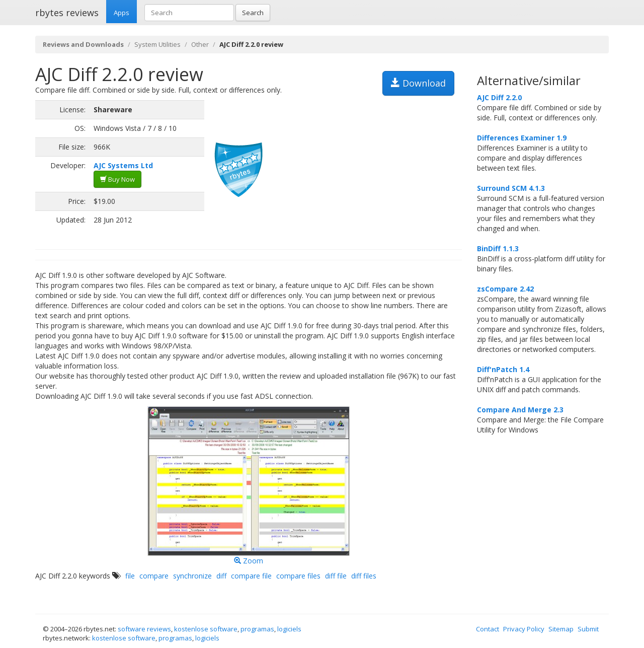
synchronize (192, 576)
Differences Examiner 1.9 (522, 138)
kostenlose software (206, 629)
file (130, 576)
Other (200, 44)
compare (154, 576)
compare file (251, 576)
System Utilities (157, 44)
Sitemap (561, 629)
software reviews (144, 629)
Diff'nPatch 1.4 (503, 369)
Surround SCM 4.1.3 (511, 188)
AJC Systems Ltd (123, 165)
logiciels (289, 629)
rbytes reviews (67, 13)
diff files (364, 576)
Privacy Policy (524, 629)
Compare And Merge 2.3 (520, 410)
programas (257, 629)
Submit (588, 629)
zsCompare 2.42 (505, 289)
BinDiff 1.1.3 (498, 248)
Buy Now (117, 179)
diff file (336, 576)
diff (221, 576)
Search (253, 13)
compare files (298, 576)
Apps (122, 13)
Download (418, 83)
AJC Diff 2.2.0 (499, 97)
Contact (488, 629)
